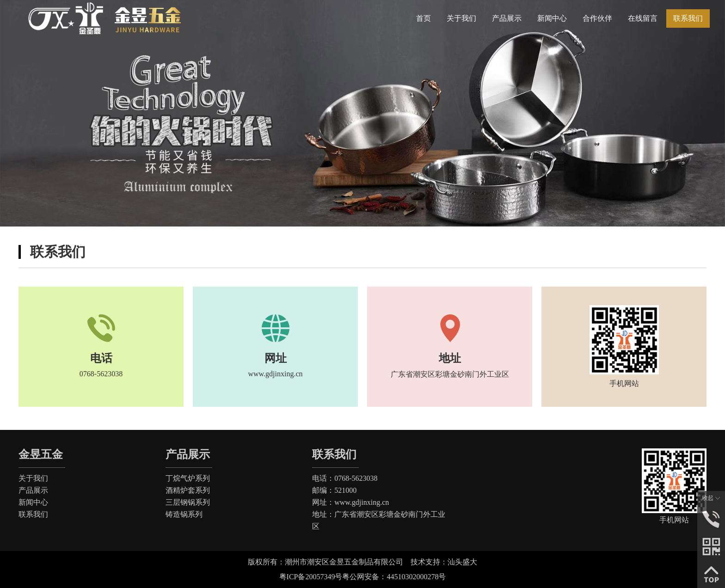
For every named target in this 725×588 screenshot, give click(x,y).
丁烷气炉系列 (188, 478)
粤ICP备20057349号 (311, 577)
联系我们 (33, 514)
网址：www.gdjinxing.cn (350, 502)
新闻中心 (33, 502)
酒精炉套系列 (188, 490)
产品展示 (33, 490)
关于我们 (33, 478)
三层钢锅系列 (188, 502)
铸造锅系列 (184, 514)
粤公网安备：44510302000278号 (394, 577)
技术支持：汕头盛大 (448, 562)
